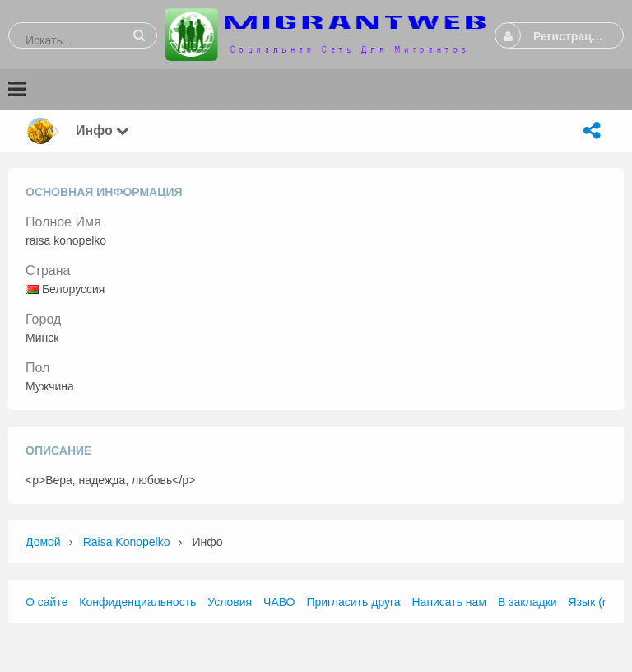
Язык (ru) (592, 602)
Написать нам (450, 602)
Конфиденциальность (137, 602)
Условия (230, 602)
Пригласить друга (353, 602)
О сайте (46, 602)
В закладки (527, 602)
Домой (43, 542)
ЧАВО (279, 602)
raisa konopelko (127, 542)
